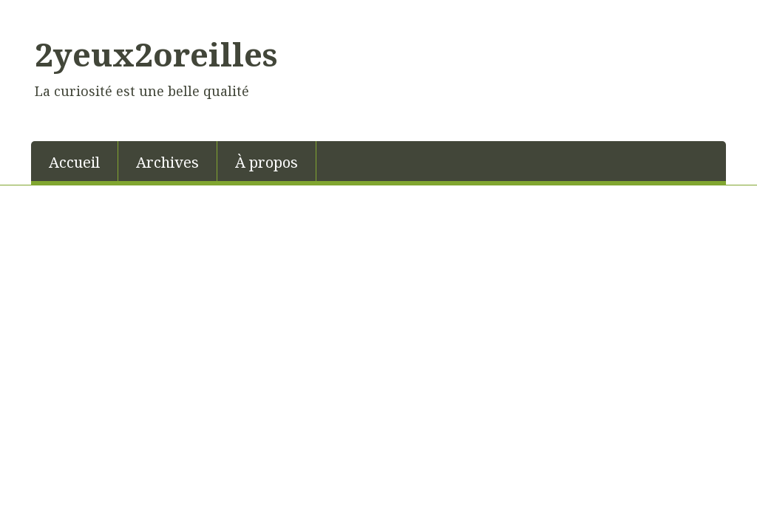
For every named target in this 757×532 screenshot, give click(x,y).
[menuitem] (75, 161)
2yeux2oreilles (156, 54)
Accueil (74, 162)
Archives (167, 162)
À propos (267, 162)
